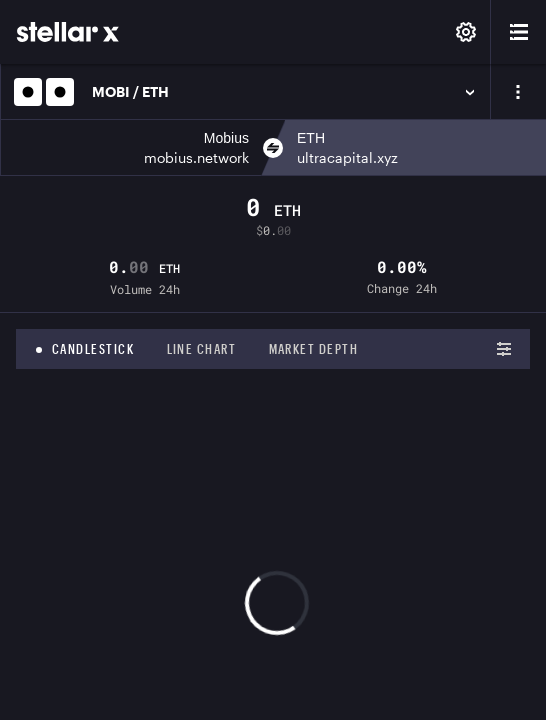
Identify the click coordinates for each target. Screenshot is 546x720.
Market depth (314, 349)
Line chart (202, 349)
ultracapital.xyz (347, 157)
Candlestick (93, 349)
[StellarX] (68, 32)
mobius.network (196, 157)
